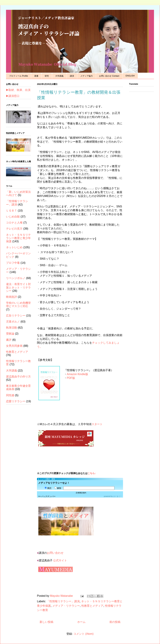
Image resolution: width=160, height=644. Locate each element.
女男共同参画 (14, 346)
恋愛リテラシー (16, 401)
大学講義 (59, 76)
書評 (9, 340)
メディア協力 (87, 76)
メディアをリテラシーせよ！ (54, 483)
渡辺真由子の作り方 (18, 377)
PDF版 (71, 378)
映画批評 (12, 297)
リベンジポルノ (16, 278)
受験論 (10, 334)
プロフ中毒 (13, 263)
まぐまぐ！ (118, 496)
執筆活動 (12, 328)
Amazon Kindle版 (77, 374)
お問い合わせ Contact (109, 76)
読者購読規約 (81, 493)
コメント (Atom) (83, 634)
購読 (48, 488)
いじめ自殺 (13, 217)
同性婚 (10, 395)
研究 (47, 76)
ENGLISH (130, 76)
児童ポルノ (13, 322)
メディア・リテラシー (66, 606)
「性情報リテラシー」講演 (63, 601)
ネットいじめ (14, 247)
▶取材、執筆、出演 (18, 90)
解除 (58, 488)
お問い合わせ (55, 553)
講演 (72, 76)
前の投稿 (115, 622)
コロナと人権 (14, 223)
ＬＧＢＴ (12, 211)
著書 (36, 76)
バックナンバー (48, 496)
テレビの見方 (14, 229)
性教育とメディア (92, 606)
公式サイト (60, 560)
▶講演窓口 (13, 96)
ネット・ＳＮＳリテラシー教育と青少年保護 (18, 238)
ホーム (81, 622)
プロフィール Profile (18, 76)
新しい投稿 (46, 622)
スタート (97, 424)
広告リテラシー (16, 316)
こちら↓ (92, 473)
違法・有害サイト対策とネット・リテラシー (18, 287)
